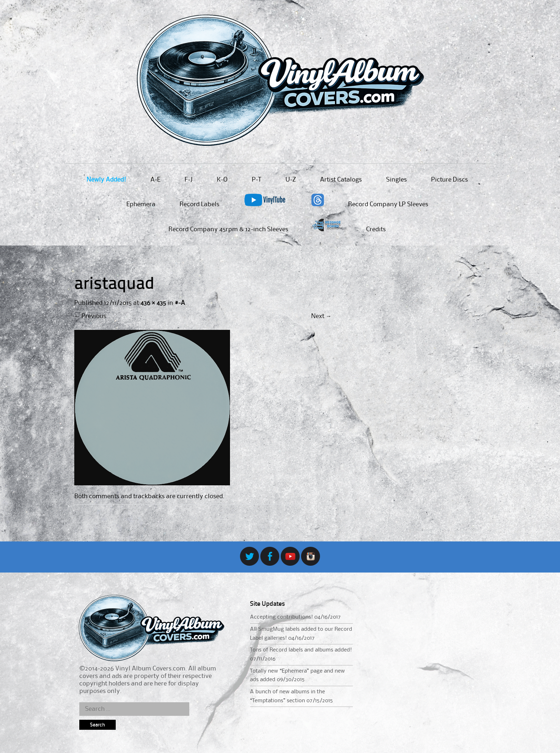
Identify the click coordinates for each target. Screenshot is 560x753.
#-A (180, 303)
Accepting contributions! (281, 617)
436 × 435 (153, 303)
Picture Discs (449, 180)
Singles (396, 180)
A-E (155, 180)
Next (321, 316)
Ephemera (141, 204)
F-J (189, 180)
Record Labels (199, 204)
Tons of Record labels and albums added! (301, 650)
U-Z (291, 180)
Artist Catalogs (341, 180)
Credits (376, 229)
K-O (222, 180)
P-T (256, 180)
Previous (90, 316)
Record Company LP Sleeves (388, 204)
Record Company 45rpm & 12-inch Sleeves (228, 229)
